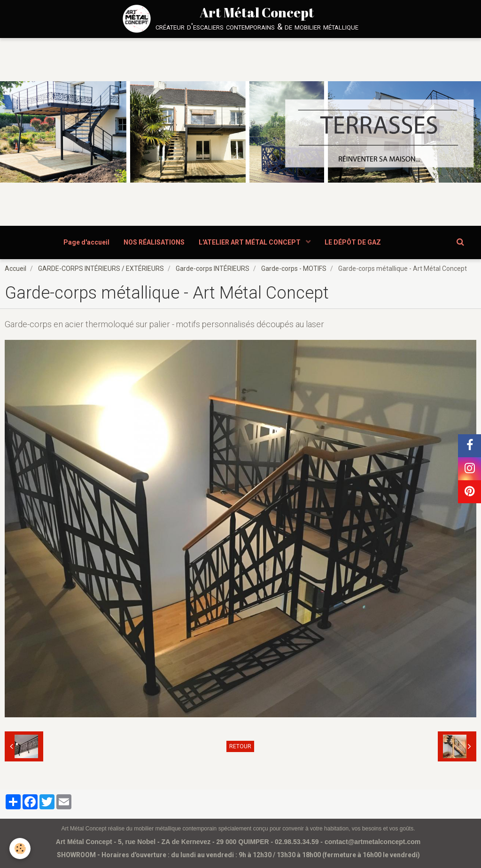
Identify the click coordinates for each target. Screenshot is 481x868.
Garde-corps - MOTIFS (294, 269)
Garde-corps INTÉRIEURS (213, 269)
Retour (240, 746)
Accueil (16, 269)
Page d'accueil (86, 242)
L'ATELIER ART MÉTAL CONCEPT (250, 242)
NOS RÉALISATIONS (154, 242)
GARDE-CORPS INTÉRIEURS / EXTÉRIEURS (101, 269)
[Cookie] (20, 849)
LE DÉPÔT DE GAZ (353, 242)
